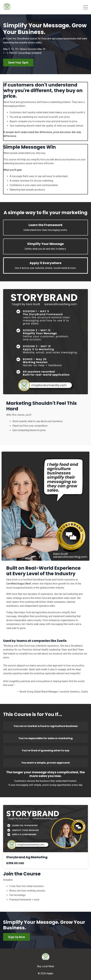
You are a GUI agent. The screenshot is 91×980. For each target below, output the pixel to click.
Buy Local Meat (46, 966)
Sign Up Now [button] (16, 937)
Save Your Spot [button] (18, 62)
